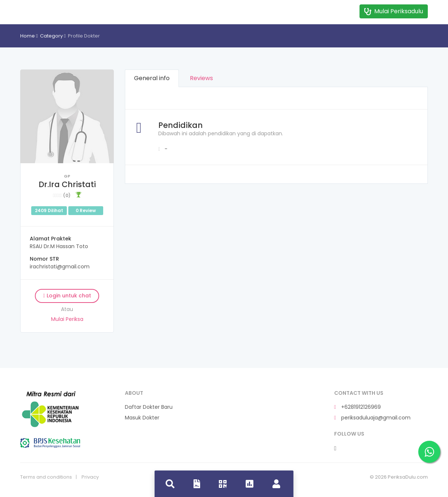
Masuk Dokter (142, 418)
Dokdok (50, 10)
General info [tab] (152, 78)
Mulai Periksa (67, 319)
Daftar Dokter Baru (149, 407)
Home (28, 36)
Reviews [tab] (201, 78)
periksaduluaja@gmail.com (372, 418)
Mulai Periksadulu (394, 11)
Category (51, 36)
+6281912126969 (357, 407)
